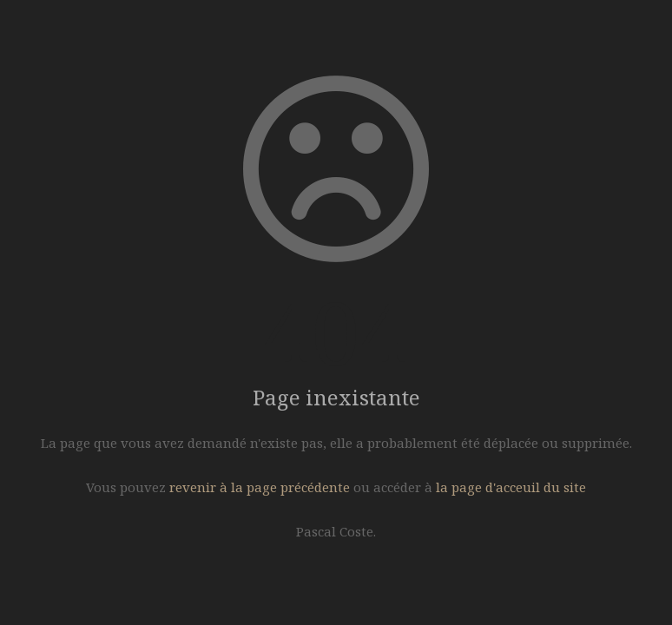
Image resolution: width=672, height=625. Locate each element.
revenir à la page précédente (260, 487)
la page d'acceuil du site (511, 487)
